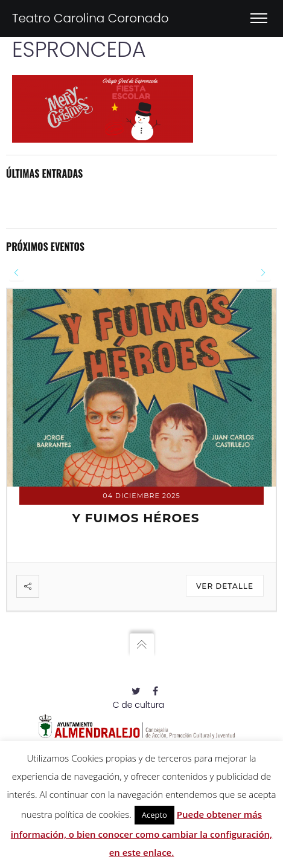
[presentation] (17, 273)
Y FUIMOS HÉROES (135, 518)
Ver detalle (225, 586)
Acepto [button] (154, 815)
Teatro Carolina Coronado (91, 18)
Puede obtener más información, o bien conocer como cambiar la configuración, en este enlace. (141, 833)
